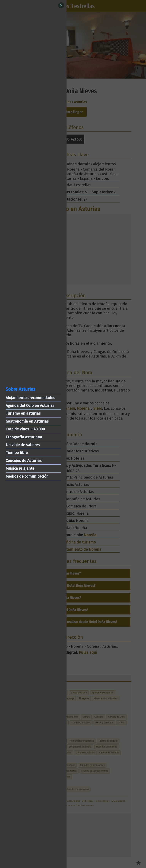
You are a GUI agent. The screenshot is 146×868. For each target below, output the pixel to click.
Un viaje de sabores (23, 445)
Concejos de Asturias (24, 461)
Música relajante (20, 468)
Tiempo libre (17, 453)
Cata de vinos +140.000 (25, 429)
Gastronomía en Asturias (27, 421)
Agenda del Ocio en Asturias (30, 406)
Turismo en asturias (23, 413)
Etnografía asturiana (24, 437)
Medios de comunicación (27, 476)
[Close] (61, 5)
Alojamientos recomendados (30, 398)
